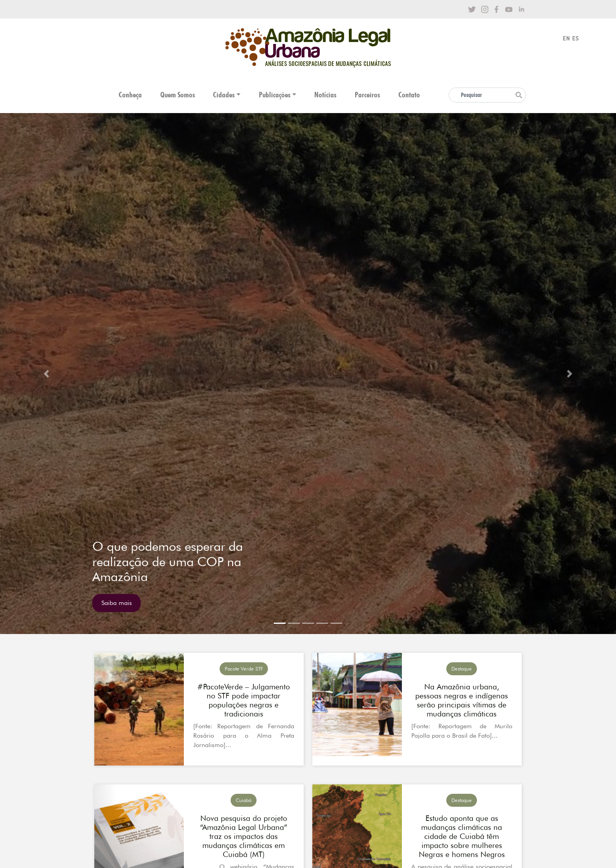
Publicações (275, 95)
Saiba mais (117, 603)
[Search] (487, 95)
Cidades (224, 95)
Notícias (325, 95)
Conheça (130, 95)
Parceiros (367, 95)
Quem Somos (178, 95)
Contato (409, 95)
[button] (46, 374)
